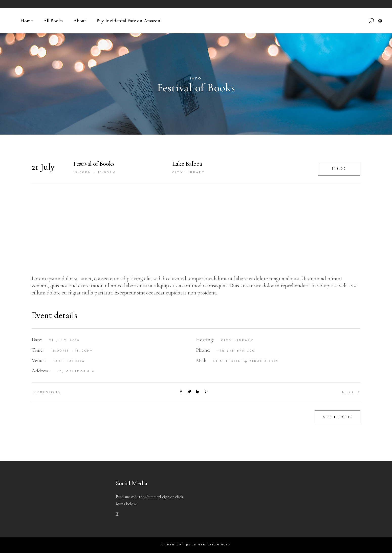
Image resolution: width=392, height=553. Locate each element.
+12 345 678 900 (236, 351)
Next (348, 392)
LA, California (76, 372)
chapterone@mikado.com (246, 361)
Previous (49, 392)
